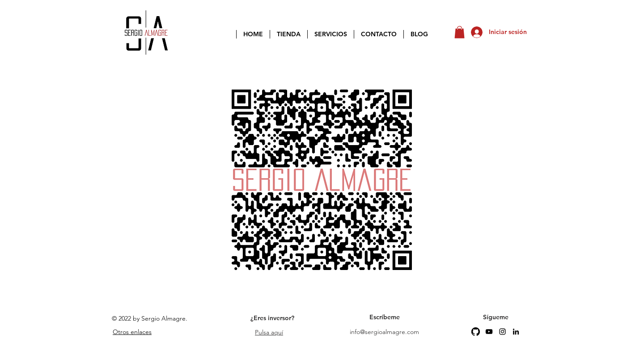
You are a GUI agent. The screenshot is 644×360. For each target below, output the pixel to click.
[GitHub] (476, 332)
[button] (460, 32)
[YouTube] (489, 332)
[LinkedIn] (516, 332)
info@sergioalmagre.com (384, 332)
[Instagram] (502, 332)
